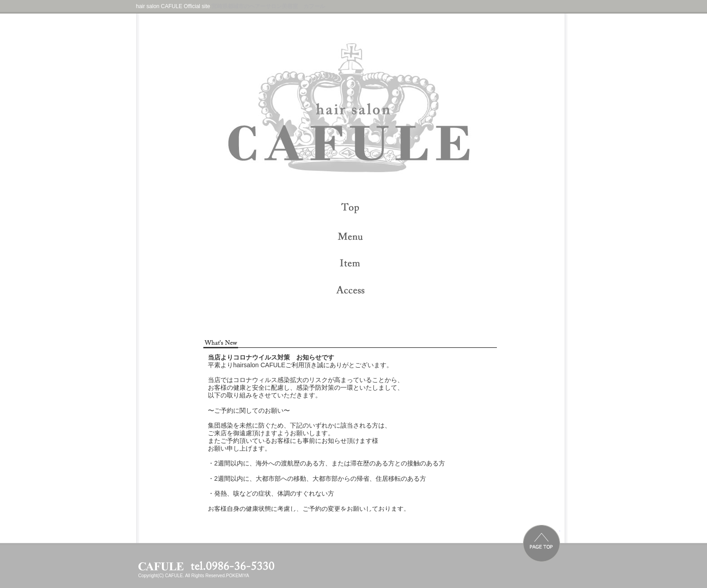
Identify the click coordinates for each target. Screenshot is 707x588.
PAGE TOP (542, 543)
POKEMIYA (238, 576)
